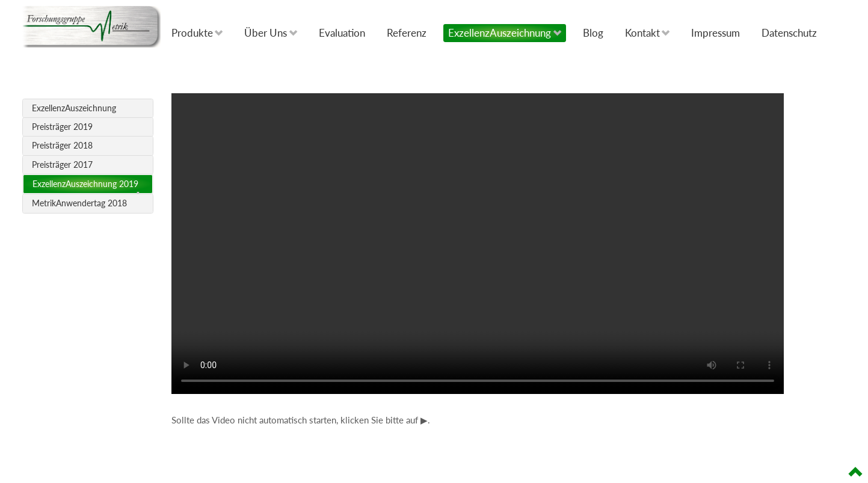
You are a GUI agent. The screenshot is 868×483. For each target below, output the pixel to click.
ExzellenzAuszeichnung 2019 (85, 184)
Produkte (197, 33)
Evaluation (342, 33)
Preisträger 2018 (62, 146)
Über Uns (271, 33)
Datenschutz (789, 33)
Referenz (407, 33)
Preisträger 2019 (62, 127)
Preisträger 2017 (62, 165)
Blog (593, 33)
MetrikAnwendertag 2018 (79, 203)
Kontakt (648, 33)
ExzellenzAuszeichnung (505, 33)
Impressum (716, 33)
